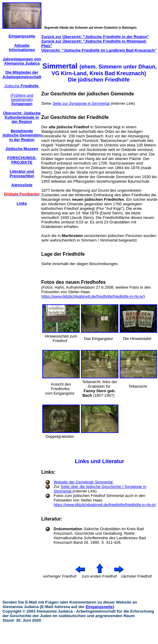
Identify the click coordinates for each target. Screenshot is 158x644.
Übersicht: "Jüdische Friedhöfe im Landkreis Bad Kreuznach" (99, 50)
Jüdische (22, 86)
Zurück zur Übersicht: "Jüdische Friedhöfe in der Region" (95, 37)
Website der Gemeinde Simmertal (84, 482)
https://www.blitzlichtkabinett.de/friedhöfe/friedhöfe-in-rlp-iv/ (93, 296)
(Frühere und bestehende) (22, 100)
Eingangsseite (99, 607)
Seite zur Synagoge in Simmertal (81, 103)
